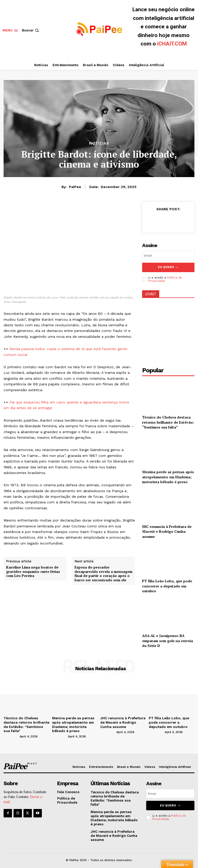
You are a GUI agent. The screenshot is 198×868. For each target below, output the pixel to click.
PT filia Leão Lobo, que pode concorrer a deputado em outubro (167, 585)
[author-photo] (11, 735)
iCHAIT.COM (172, 44)
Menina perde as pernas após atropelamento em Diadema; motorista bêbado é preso (168, 476)
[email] (168, 256)
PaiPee (75, 187)
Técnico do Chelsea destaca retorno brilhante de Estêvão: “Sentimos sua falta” (168, 422)
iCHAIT (151, 294)
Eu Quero (168, 267)
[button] (31, 30)
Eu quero (170, 804)
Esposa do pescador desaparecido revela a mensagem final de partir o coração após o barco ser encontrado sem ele (103, 574)
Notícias (99, 143)
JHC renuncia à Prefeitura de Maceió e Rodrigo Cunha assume (167, 531)
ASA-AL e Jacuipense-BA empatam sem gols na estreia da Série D (168, 640)
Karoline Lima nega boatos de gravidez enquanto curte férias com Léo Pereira (33, 572)
